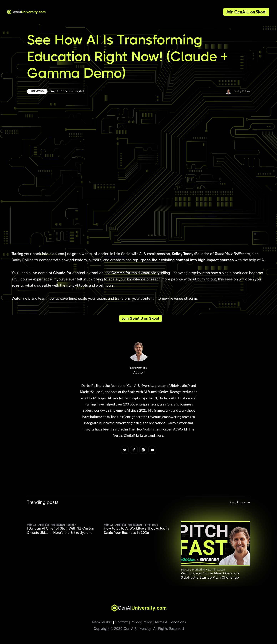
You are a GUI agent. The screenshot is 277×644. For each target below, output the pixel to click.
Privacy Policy (140, 622)
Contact (120, 622)
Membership (102, 622)
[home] (25, 12)
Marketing (37, 91)
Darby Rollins (138, 368)
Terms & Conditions (169, 622)
